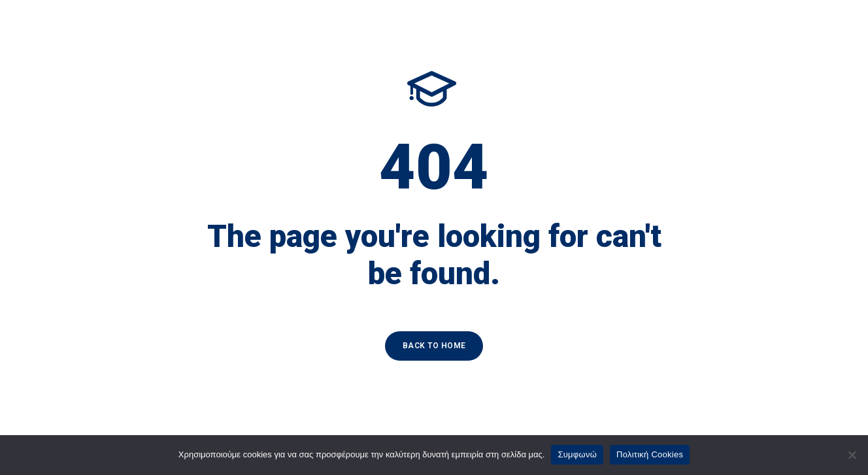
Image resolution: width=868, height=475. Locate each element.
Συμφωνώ (577, 454)
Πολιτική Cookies (650, 454)
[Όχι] (852, 455)
